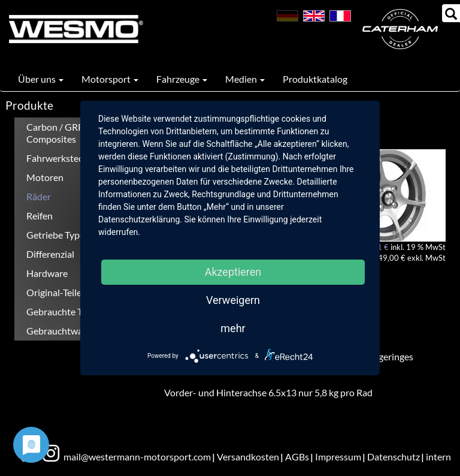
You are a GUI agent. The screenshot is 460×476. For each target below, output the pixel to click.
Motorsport (110, 79)
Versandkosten (248, 457)
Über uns (41, 79)
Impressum (338, 457)
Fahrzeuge (182, 79)
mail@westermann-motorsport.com (137, 457)
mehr (233, 328)
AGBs (297, 457)
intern (438, 457)
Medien (245, 79)
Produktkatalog (315, 79)
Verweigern (233, 300)
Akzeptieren (233, 272)
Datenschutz (394, 457)
